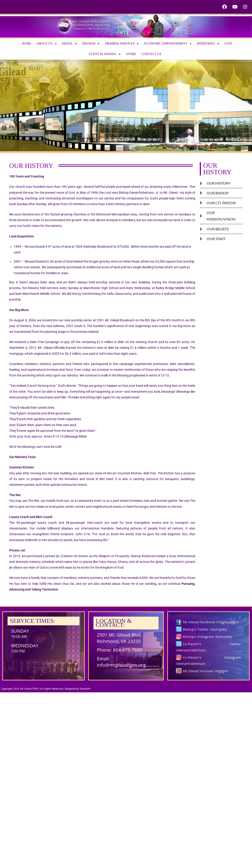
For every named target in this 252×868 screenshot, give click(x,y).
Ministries (208, 44)
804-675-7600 (127, 650)
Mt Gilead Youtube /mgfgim (205, 671)
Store (131, 54)
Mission (91, 44)
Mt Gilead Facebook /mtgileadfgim (211, 622)
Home (26, 44)
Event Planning (105, 54)
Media (70, 44)
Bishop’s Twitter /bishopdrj (205, 629)
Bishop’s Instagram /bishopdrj (207, 637)
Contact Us (151, 54)
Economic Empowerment (168, 44)
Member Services (122, 44)
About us (47, 44)
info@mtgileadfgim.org (121, 665)
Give (228, 44)
